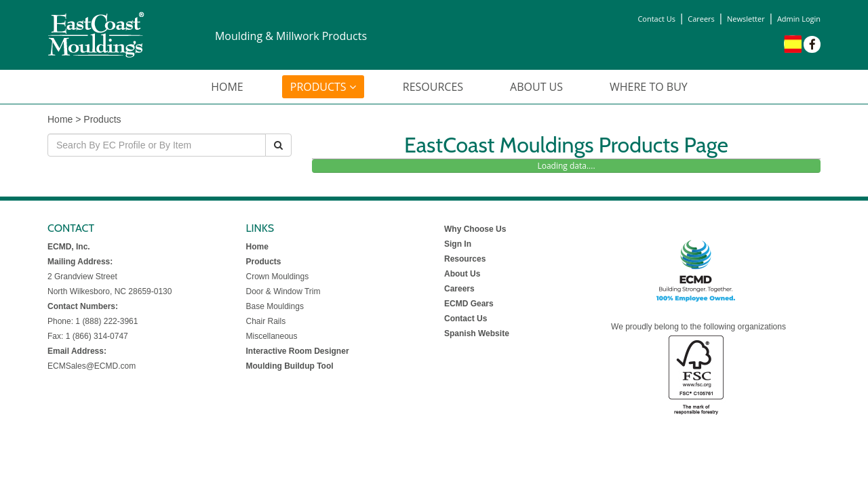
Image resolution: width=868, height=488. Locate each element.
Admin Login (799, 19)
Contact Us (656, 19)
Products (102, 119)
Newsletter (746, 19)
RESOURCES (433, 87)
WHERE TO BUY (649, 87)
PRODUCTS (323, 87)
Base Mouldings (275, 306)
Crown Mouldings (278, 277)
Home (60, 119)
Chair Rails (266, 321)
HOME (227, 87)
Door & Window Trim (283, 291)
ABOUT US (536, 87)
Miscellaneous (272, 336)
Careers (701, 19)
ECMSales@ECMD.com (92, 366)
